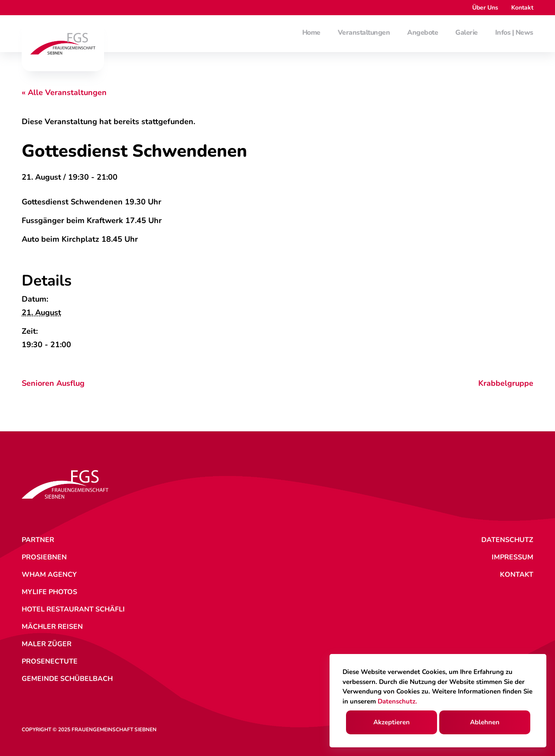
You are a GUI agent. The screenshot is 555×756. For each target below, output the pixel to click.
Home (311, 33)
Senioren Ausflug (53, 383)
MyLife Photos (49, 592)
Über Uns (485, 8)
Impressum (513, 557)
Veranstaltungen (364, 33)
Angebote (423, 33)
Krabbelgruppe (506, 383)
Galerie (467, 33)
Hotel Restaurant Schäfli (73, 609)
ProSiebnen (44, 557)
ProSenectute (50, 661)
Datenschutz (507, 540)
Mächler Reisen (52, 627)
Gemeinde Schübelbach (67, 679)
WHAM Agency (49, 575)
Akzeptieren (392, 722)
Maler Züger (47, 644)
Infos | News (514, 33)
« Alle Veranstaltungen (64, 92)
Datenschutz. (397, 701)
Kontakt (522, 8)
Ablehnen (485, 722)
